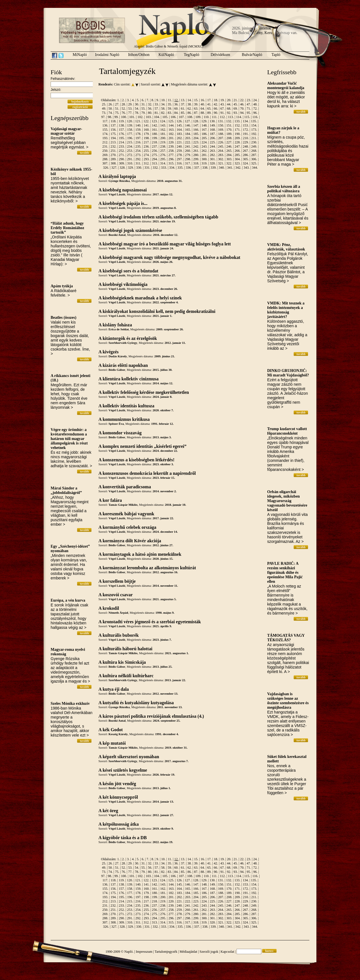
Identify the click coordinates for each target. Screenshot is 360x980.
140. (138, 125)
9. (158, 100)
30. (137, 104)
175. (113, 134)
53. (130, 109)
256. (155, 151)
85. (183, 113)
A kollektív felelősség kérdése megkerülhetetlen (144, 392)
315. (171, 163)
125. (171, 121)
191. (246, 134)
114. (239, 117)
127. (188, 121)
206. (213, 138)
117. (105, 121)
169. (221, 130)
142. (155, 125)
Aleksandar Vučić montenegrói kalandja (286, 86)
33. (157, 104)
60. (176, 109)
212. (105, 142)
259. (180, 151)
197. (138, 138)
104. (157, 117)
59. (170, 109)
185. (196, 134)
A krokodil (109, 608)
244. (213, 146)
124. (163, 121)
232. (113, 146)
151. (229, 125)
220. (171, 142)
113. (231, 117)
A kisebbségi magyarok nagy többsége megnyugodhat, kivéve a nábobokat (169, 257)
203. (188, 138)
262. (205, 151)
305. (246, 159)
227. (229, 142)
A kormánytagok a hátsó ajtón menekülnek (140, 554)
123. (155, 121)
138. (122, 125)
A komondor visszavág (120, 433)
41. (209, 104)
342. (238, 168)
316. (180, 163)
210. (246, 138)
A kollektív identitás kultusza (126, 406)
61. (183, 109)
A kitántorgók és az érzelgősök (128, 338)
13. (183, 100)
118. (113, 121)
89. (209, 113)
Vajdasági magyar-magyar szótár (66, 131)
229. (246, 142)
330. (139, 168)
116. (255, 117)
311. (138, 163)
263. (213, 151)
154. (254, 125)
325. (254, 163)
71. (249, 109)
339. (214, 168)
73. (104, 113)
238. (163, 146)
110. (207, 117)
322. (229, 163)
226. (221, 142)
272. (130, 155)
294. (155, 159)
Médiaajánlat (189, 952)
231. (105, 146)
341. (230, 168)
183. (180, 134)
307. (105, 163)
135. (254, 121)
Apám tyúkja (62, 286)
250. (105, 151)
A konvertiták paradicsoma (125, 487)
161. (155, 130)
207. (221, 138)
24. (256, 100)
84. (176, 113)
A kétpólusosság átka (119, 824)
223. (196, 142)
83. (170, 113)
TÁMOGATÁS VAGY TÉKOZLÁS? (286, 638)
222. (188, 142)
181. (163, 134)
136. (105, 125)
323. (238, 163)
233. (122, 146)
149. (213, 125)
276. (163, 155)
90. (216, 113)
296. (171, 159)
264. (221, 151)
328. (122, 168)
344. (255, 168)
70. (242, 109)
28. (124, 104)
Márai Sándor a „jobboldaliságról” (66, 490)
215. (130, 142)
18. (216, 100)
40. (203, 104)
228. (238, 142)
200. (163, 138)
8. (153, 100)
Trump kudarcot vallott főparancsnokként (287, 431)
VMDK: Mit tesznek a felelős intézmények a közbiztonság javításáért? (286, 310)
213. (113, 142)
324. (246, 163)
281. (205, 155)
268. (254, 151)
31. (144, 104)
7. (148, 100)
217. (147, 142)
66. (216, 109)
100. (124, 117)
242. (196, 146)
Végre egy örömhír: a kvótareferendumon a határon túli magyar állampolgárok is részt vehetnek (69, 439)
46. (242, 104)
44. (229, 104)
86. (189, 113)
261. (196, 151)
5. (138, 100)
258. (171, 151)
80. (150, 113)
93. (236, 113)
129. (204, 121)
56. (150, 109)
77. (130, 113)
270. (113, 155)
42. (216, 104)
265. (229, 151)
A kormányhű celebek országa (127, 527)
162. (163, 130)
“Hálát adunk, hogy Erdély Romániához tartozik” (67, 228)
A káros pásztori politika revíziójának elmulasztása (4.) (151, 716)
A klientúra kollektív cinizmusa (129, 379)
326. (106, 168)
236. (147, 146)
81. (157, 113)
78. (137, 113)
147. (196, 125)
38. (189, 104)
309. (122, 163)
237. (155, 146)
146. (188, 125)
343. (247, 168)
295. (163, 159)
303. (229, 159)
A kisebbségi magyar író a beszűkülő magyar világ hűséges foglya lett (165, 244)
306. (254, 159)
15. (196, 100)
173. (254, 130)
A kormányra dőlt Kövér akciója (130, 541)
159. (138, 130)
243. (205, 146)
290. (122, 159)
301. (213, 159)
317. (188, 163)
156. (113, 130)
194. (113, 138)
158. (130, 130)
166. (196, 130)
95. (249, 113)
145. (180, 125)
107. (182, 117)
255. (147, 151)
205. (205, 138)
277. (171, 155)
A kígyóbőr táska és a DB (123, 838)
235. (138, 146)
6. (143, 100)
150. (221, 125)
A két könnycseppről (118, 797)
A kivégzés (109, 352)
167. (205, 130)
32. (150, 104)
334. (172, 168)
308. (113, 163)
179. (147, 134)
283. (221, 155)
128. (196, 121)
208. (229, 138)
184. (188, 134)
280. (196, 155)
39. (196, 104)
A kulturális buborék (119, 635)
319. (204, 163)
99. (117, 117)
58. (163, 109)
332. (156, 168)
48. (255, 104)
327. (114, 168)
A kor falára (110, 500)
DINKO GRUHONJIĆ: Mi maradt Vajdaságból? (288, 373)
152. (238, 125)
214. (122, 142)
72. (255, 109)
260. (188, 151)
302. (221, 159)
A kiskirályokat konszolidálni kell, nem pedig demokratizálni (157, 311)
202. (180, 138)
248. (246, 146)
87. (196, 113)
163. (171, 130)
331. (147, 168)
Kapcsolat (227, 952)
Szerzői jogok (209, 952)
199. (155, 138)
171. (238, 130)
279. (188, 155)
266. (238, 151)
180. (155, 134)
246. (229, 146)
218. (155, 142)
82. (163, 113)
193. (105, 138)
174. (105, 134)
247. (238, 146)
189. (229, 134)
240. (180, 146)
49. (104, 109)
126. (180, 121)
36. (176, 104)
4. (133, 100)
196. (130, 138)
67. (222, 109)
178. (138, 134)
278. (180, 155)
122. (146, 121)
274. (147, 155)
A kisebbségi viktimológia (123, 284)
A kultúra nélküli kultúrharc (126, 676)
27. (117, 104)
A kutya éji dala (114, 689)
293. (147, 159)
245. (221, 146)
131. (221, 121)
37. (183, 104)
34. (163, 104)
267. (246, 151)
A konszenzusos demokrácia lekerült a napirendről (147, 473)
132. (229, 121)
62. (189, 109)
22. (242, 100)
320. (213, 163)
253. (130, 151)
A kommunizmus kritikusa (124, 419)
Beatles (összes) (63, 318)
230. (254, 142)
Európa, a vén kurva (68, 600)
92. (229, 113)
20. (229, 100)
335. (180, 168)
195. (122, 138)
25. (104, 104)
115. (247, 117)
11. (170, 100)
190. (238, 134)
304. (238, 159)
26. (111, 104)
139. (130, 125)
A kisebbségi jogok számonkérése (130, 230)
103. (149, 117)
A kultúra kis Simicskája (122, 662)
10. (163, 100)
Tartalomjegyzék (166, 952)
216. (138, 142)
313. (155, 163)
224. (205, 142)
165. (188, 130)
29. (130, 104)
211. (254, 138)
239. (171, 146)
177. (130, 134)
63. (196, 109)
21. (236, 100)
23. (249, 100)
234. (130, 146)
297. (180, 159)
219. (163, 142)
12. (176, 100)
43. (222, 104)
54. (137, 109)
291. (130, 159)
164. (180, 130)
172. (246, 130)
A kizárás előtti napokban (123, 365)
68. (229, 109)
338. (205, 168)
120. (130, 121)
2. (123, 100)
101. (132, 117)
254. (138, 151)
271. (122, 155)
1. (119, 100)
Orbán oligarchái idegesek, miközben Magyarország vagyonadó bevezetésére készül (287, 501)
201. (171, 138)
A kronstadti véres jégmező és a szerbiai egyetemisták (150, 622)
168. (213, 130)
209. (238, 138)
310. (130, 163)
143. (163, 125)
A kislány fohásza (115, 325)
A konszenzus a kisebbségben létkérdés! (136, 460)
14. (190, 100)
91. (222, 113)
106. (173, 117)
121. (138, 121)
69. (236, 109)
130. (212, 121)
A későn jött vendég (117, 784)
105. (165, 117)
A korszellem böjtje (117, 581)
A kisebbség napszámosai (123, 190)
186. (205, 134)
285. (238, 155)
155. (105, 130)
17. (209, 100)
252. (122, 151)
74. (111, 113)
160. (147, 130)
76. (124, 113)
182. (171, 134)
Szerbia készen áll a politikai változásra (284, 189)
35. (170, 104)
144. (171, 125)
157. (122, 130)
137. (113, 125)
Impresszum (144, 952)
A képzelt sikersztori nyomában (129, 757)
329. (131, 168)
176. (122, 134)
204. (196, 138)
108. (190, 117)
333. (164, 168)
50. (111, 109)
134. (246, 121)
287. (254, 155)
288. (105, 159)
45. (236, 104)
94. (242, 113)
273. (138, 155)
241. (188, 146)
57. (157, 109)
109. (198, 117)
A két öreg (108, 811)
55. (144, 109)
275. (155, 155)
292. (138, 159)
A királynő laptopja (117, 176)
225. (213, 142)
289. (113, 159)
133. (237, 121)
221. (180, 142)
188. (221, 134)
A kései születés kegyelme (123, 770)
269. (105, 155)
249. (254, 146)
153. (246, 125)
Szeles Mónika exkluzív (70, 704)
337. (197, 168)
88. (203, 113)
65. (209, 109)
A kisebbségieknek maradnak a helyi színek (140, 298)
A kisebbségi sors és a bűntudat (128, 271)
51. (117, 109)
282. (213, 155)
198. (147, 138)
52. (124, 109)
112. (223, 117)
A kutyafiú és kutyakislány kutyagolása (136, 703)
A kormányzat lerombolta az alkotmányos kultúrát (147, 568)
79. (144, 113)
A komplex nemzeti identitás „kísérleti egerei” (142, 446)
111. (215, 117)
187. (213, 134)
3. (128, 100)
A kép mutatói (112, 743)
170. (229, 130)
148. (205, 125)
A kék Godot (111, 730)
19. (223, 100)
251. (113, 151)
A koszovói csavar (116, 595)
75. (117, 113)
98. (110, 117)
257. (163, 151)
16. (203, 100)
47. (249, 104)
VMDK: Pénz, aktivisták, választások (286, 247)
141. (147, 125)
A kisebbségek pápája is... (123, 203)
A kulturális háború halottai (125, 649)
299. (196, 159)
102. (140, 117)
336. (189, 168)
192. (254, 134)
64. (203, 109)
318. (196, 163)
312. (146, 163)
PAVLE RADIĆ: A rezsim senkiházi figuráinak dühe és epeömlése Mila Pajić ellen (285, 573)
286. (246, 155)
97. (103, 117)
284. (229, 155)
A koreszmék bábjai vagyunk (126, 514)
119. (122, 121)
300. (205, 159)
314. (163, 163)
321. (221, 163)
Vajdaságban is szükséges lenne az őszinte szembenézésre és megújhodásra (288, 701)
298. (188, 159)
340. (222, 168)
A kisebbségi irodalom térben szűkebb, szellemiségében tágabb (158, 217)
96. (255, 113)
